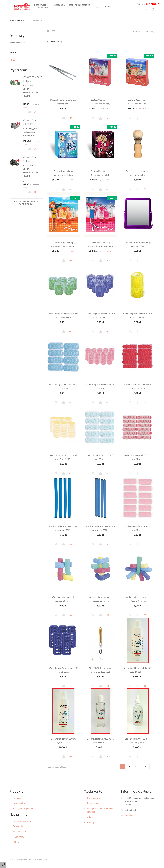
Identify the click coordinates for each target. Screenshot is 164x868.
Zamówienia (93, 803)
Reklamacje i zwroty (22, 821)
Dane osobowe (94, 798)
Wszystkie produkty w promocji (26, 203)
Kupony (91, 822)
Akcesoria (60, 5)
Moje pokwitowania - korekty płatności (100, 810)
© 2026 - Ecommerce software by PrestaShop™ (29, 860)
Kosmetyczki (41, 5)
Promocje (43, 8)
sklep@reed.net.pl (133, 815)
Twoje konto (93, 791)
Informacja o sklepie (136, 791)
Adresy (90, 817)
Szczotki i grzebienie (79, 5)
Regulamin (18, 826)
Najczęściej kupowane (23, 809)
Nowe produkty (20, 803)
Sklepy (16, 842)
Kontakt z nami (20, 832)
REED (13, 60)
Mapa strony (18, 837)
